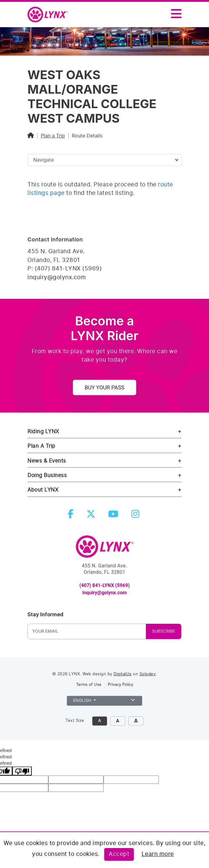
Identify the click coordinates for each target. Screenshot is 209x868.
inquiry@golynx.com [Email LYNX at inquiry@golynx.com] (57, 278)
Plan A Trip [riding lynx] (41, 446)
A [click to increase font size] (118, 721)
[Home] (31, 136)
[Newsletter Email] (69, 631)
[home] (50, 15)
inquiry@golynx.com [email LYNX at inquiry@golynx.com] (104, 593)
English (104, 700)
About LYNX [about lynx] (43, 490)
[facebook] (72, 516)
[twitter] (92, 516)
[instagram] (137, 516)
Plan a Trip (53, 136)
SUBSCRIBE (164, 631)
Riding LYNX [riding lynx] (43, 432)
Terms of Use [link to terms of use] (89, 685)
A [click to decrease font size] (100, 721)
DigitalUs (123, 674)
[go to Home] (105, 549)
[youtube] (114, 516)
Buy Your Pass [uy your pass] (104, 387)
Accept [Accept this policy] (119, 854)
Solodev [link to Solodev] (148, 674)
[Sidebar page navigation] (104, 160)
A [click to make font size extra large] (136, 721)
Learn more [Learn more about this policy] (158, 854)
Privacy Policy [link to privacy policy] (121, 685)
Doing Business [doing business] (47, 475)
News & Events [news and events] (47, 461)
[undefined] (22, 771)
